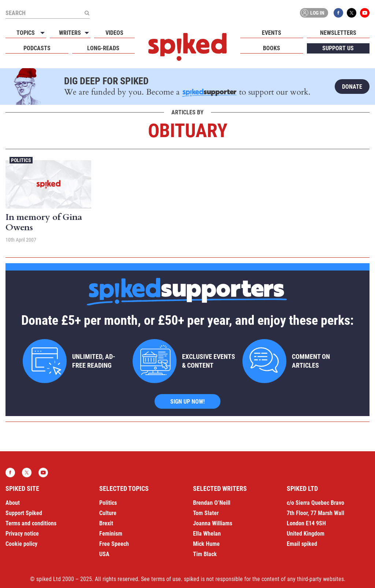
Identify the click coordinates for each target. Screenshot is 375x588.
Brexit (106, 523)
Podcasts (37, 48)
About (13, 503)
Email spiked (302, 544)
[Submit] (87, 13)
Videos (114, 33)
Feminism (111, 534)
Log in (313, 13)
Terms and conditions (31, 523)
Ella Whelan (207, 534)
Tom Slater (206, 513)
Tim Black (205, 554)
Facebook (338, 13)
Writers (70, 33)
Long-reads (103, 48)
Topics (26, 33)
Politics (21, 160)
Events (272, 33)
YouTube (365, 13)
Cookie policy (21, 544)
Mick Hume (206, 544)
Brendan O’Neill (212, 503)
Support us (338, 48)
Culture (108, 513)
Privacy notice (22, 534)
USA (104, 554)
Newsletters (338, 33)
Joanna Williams (213, 523)
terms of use (166, 579)
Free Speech (114, 544)
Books (272, 48)
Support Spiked (24, 513)
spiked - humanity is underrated (187, 47)
